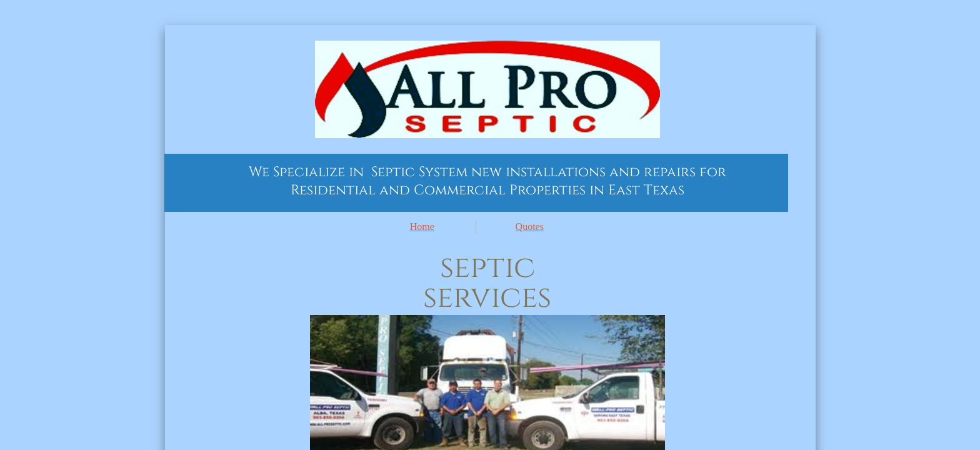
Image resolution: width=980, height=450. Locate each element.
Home (422, 227)
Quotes (530, 227)
